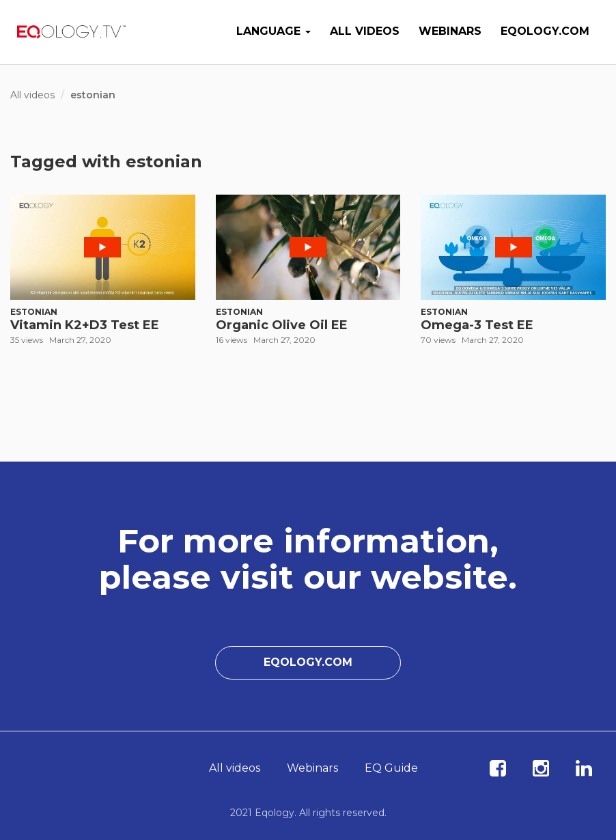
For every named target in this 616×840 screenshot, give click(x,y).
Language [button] (274, 31)
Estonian (34, 312)
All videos (365, 31)
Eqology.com (545, 31)
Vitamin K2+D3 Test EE (85, 325)
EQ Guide (391, 768)
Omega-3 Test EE (477, 325)
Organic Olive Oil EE (282, 325)
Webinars (450, 31)
